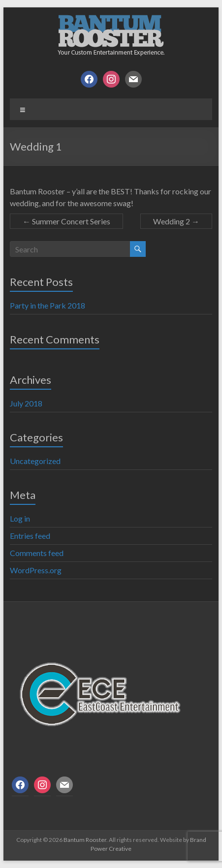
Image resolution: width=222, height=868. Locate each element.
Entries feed (30, 536)
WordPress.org (36, 570)
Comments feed (37, 553)
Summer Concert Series (66, 221)
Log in (20, 518)
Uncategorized (35, 461)
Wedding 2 (176, 221)
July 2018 (26, 403)
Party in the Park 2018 (48, 305)
